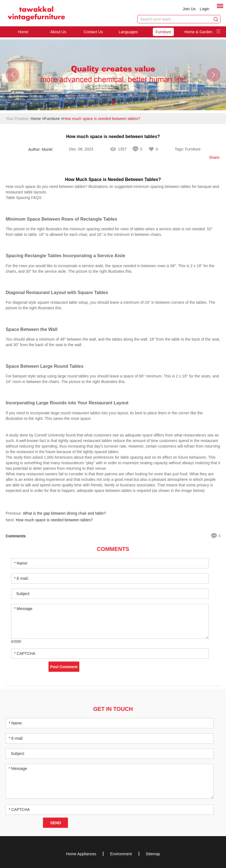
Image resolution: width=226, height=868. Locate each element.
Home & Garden (198, 32)
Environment (121, 854)
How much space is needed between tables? (102, 119)
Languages (128, 32)
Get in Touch (113, 709)
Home (23, 32)
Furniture (163, 32)
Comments (113, 549)
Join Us (189, 9)
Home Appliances (81, 854)
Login (204, 9)
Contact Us (93, 32)
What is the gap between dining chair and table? (64, 513)
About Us (58, 32)
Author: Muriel (40, 149)
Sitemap (153, 854)
